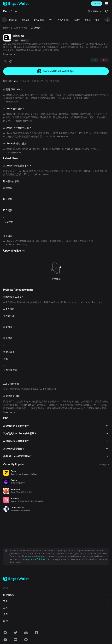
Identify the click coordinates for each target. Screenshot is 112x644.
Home (6, 28)
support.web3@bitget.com (83, 550)
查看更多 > (104, 458)
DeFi (16, 40)
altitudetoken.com (55, 133)
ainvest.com (99, 98)
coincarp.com (96, 145)
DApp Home (19, 28)
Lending (23, 40)
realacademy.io (17, 117)
